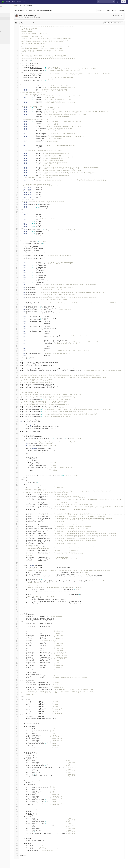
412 (24, 723)
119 (24, 226)
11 (24, 43)
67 (24, 138)
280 (24, 499)
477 (24, 833)
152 (24, 282)
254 (24, 455)
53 (24, 115)
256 (24, 459)
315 (24, 559)
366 (24, 645)
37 (24, 87)
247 (24, 443)
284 (24, 506)
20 (24, 59)
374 (24, 659)
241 (24, 433)
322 (24, 571)
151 (24, 281)
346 (24, 611)
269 (24, 481)
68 (24, 140)
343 (24, 606)
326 (24, 577)
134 (24, 252)
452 (24, 791)
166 (24, 306)
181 (24, 332)
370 (24, 652)
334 (24, 591)
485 (24, 847)
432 (24, 757)
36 (24, 86)
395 (24, 694)
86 (24, 170)
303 (24, 538)
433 (24, 759)
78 (24, 157)
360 (24, 635)
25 (24, 67)
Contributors (7, 32)
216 (24, 391)
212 (24, 384)
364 (24, 642)
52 (24, 113)
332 (24, 588)
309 (24, 549)
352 (24, 621)
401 (24, 705)
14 (24, 48)
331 (24, 586)
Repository (37, 6)
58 (24, 123)
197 (24, 359)
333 (24, 589)
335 (24, 593)
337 (24, 596)
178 (24, 326)
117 (24, 223)
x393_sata (39, 10)
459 (24, 803)
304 (24, 540)
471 (24, 823)
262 (24, 469)
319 (24, 566)
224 (24, 404)
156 (24, 289)
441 (24, 772)
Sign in (124, 2)
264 (24, 472)
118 (24, 225)
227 (24, 410)
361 (24, 637)
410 (24, 720)
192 (24, 350)
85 (24, 169)
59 (24, 125)
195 (24, 355)
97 (24, 189)
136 (24, 255)
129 (24, 243)
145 (24, 271)
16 (24, 52)
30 (24, 76)
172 (24, 316)
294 (24, 523)
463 (24, 810)
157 (24, 291)
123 (24, 233)
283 (24, 504)
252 (24, 452)
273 (24, 488)
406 (24, 713)
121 (24, 230)
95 (24, 186)
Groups (14, 2)
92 (24, 181)
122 (24, 232)
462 (24, 808)
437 (24, 766)
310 (24, 550)
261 (24, 467)
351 (24, 620)
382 (24, 672)
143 (24, 267)
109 (24, 209)
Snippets (19, 2)
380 (24, 669)
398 (24, 699)
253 (24, 454)
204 (24, 371)
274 (24, 489)
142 (24, 265)
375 (24, 660)
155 (24, 287)
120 (24, 228)
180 (24, 330)
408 (24, 716)
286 (24, 510)
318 (24, 564)
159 (24, 294)
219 (24, 396)
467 (24, 816)
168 (24, 310)
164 (24, 303)
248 (24, 445)
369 (24, 650)
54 (24, 116)
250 (24, 449)
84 (24, 167)
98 (24, 191)
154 (24, 286)
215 (24, 389)
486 (24, 849)
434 (24, 761)
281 (24, 501)
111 (24, 213)
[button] (10, 866)
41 (24, 94)
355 (24, 627)
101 (24, 196)
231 (24, 416)
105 (24, 203)
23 (24, 64)
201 (24, 365)
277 (24, 494)
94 (24, 184)
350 (24, 618)
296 (24, 527)
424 (24, 744)
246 (24, 442)
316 (24, 560)
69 (24, 142)
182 (24, 333)
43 (24, 98)
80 (24, 160)
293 (24, 521)
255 (24, 457)
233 (24, 420)
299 (24, 532)
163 (24, 301)
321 (24, 569)
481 (24, 840)
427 (24, 749)
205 (24, 372)
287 (24, 511)
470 (24, 822)
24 (24, 65)
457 (24, 800)
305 (24, 542)
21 (24, 60)
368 (24, 649)
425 (24, 745)
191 (24, 349)
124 (24, 235)
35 (24, 84)
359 (24, 633)
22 (24, 62)
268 (24, 479)
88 (24, 174)
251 (24, 450)
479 (24, 837)
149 (24, 277)
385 (24, 677)
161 (24, 298)
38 (24, 89)
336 (24, 594)
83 (24, 165)
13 (24, 47)
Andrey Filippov (31, 17)
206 (24, 374)
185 (24, 338)
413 (24, 725)
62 (24, 130)
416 (24, 730)
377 (24, 664)
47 (24, 104)
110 (24, 211)
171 (24, 315)
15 (24, 50)
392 (24, 689)
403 (24, 708)
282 (24, 503)
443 (24, 776)
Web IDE (122, 23)
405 (24, 711)
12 (24, 45)
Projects (8, 2)
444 (24, 777)
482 (24, 842)
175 (24, 321)
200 (24, 364)
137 (24, 257)
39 (24, 91)
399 (24, 701)
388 (24, 683)
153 (24, 284)
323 (24, 572)
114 (24, 218)
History (116, 10)
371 (24, 654)
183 (24, 335)
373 (24, 657)
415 (24, 728)
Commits (6, 22)
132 (24, 248)
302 (24, 537)
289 (24, 515)
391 (24, 688)
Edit (117, 23)
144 (24, 269)
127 (24, 240)
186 (24, 340)
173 (24, 318)
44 (24, 99)
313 (24, 555)
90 (24, 177)
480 (24, 839)
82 (24, 164)
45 (24, 101)
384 (24, 676)
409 (24, 718)
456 (24, 798)
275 (24, 491)
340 (24, 601)
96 (24, 187)
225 (24, 406)
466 (24, 815)
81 (24, 162)
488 (24, 852)
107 (24, 206)
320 (24, 567)
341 (24, 603)
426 (24, 747)
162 (24, 299)
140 (24, 262)
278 (24, 496)
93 (24, 182)
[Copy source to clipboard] (107, 23)
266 (24, 476)
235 (24, 423)
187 (24, 342)
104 (24, 201)
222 (24, 401)
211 (24, 382)
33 (24, 81)
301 (24, 535)
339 (24, 599)
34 (24, 82)
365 (24, 644)
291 (24, 518)
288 (24, 513)
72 (24, 147)
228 (24, 411)
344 (24, 608)
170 (24, 313)
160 (24, 296)
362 (24, 638)
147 (24, 274)
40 (24, 92)
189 (24, 345)
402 (24, 706)
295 (24, 525)
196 (24, 357)
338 (24, 598)
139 (24, 260)
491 (24, 857)
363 (24, 640)
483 (24, 844)
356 (24, 628)
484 (24, 845)
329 (24, 582)
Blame (111, 10)
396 (24, 696)
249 (24, 447)
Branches (6, 25)
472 (24, 825)
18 (24, 55)
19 (24, 57)
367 (24, 647)
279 (24, 498)
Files (5, 19)
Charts (5, 42)
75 (24, 152)
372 (24, 655)
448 (24, 784)
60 (24, 126)
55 (24, 118)
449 (24, 786)
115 (24, 220)
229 (24, 413)
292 (24, 520)
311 (24, 552)
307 (24, 545)
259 (24, 464)
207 (24, 376)
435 (24, 762)
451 (24, 789)
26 (24, 69)
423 (24, 742)
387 (24, 681)
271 (24, 484)
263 (24, 471)
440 (24, 771)
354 (24, 625)
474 (24, 828)
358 (24, 632)
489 (24, 854)
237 (24, 427)
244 (24, 438)
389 (24, 684)
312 (24, 554)
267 (24, 477)
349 (24, 616)
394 (24, 693)
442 (24, 774)
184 (24, 337)
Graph (5, 35)
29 (24, 74)
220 (24, 398)
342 (24, 605)
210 (24, 381)
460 (24, 805)
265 (24, 474)
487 (24, 850)
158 (24, 293)
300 (24, 533)
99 (24, 193)
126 (24, 238)
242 (24, 435)
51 (24, 111)
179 (24, 328)
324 (24, 574)
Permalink (123, 10)
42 (24, 96)
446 (24, 781)
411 (24, 722)
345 (24, 610)
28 (24, 72)
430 (24, 754)
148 (24, 276)
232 (24, 418)
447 (24, 783)
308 (24, 547)
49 (24, 108)
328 (24, 581)
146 (24, 272)
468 (24, 818)
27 (24, 70)
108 (24, 208)
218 (24, 394)
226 (24, 408)
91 (24, 179)
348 (24, 615)
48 (24, 106)
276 (24, 493)
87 (24, 172)
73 (24, 148)
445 (24, 779)
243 (24, 437)
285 (24, 508)
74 (24, 150)
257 (24, 460)
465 (24, 813)
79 (24, 159)
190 (24, 347)
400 (24, 703)
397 (24, 698)
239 (24, 430)
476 (24, 832)
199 (24, 362)
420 (24, 737)
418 (24, 733)
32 (24, 79)
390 (24, 686)
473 (24, 827)
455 (24, 796)
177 (24, 325)
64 (24, 133)
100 (24, 194)
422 (24, 740)
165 (24, 304)
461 (24, 806)
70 (24, 143)
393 (24, 691)
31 (24, 77)
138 (24, 259)
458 (24, 801)
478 (24, 835)
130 (24, 245)
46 (24, 103)
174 (24, 320)
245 (24, 440)
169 (24, 311)
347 (24, 613)
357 (24, 630)
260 (24, 466)
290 (24, 516)
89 (24, 176)
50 (24, 109)
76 (24, 154)
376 (24, 662)
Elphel (23, 6)
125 (24, 237)
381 (24, 671)
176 (24, 323)
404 (24, 710)
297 (24, 528)
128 (24, 242)
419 (24, 735)
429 (24, 752)
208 (24, 377)
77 (24, 155)
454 (24, 794)
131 (24, 247)
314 (24, 557)
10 (24, 42)
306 (24, 543)
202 (24, 367)
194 (24, 354)
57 (24, 121)
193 (24, 352)
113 (24, 216)
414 (24, 727)
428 (24, 750)
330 (24, 584)
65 (24, 135)
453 (24, 793)
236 (24, 425)
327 (24, 579)
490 (24, 855)
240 (24, 432)
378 (24, 666)
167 (24, 308)
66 (24, 137)
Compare (6, 38)
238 (24, 428)
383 (24, 674)
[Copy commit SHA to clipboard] (123, 16)
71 (24, 145)
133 (24, 250)
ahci (45, 10)
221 (24, 399)
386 (24, 679)
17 (24, 53)
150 (24, 279)
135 (24, 254)
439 (24, 769)
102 (24, 198)
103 (24, 199)
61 (24, 128)
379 (24, 667)
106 (24, 204)
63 (24, 131)
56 (24, 120)
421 (24, 738)
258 (24, 462)
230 (24, 415)
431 (24, 755)
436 (24, 764)
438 (24, 767)
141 (24, 264)
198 (24, 360)
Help (24, 2)
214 (24, 388)
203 (24, 369)
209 (24, 379)
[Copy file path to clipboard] (41, 23)
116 (24, 221)
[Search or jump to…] (106, 2)
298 (24, 530)
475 (24, 830)
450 (24, 788)
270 (24, 482)
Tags (5, 28)
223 (24, 403)
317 (24, 562)
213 (24, 386)
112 (24, 215)
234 (24, 421)
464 (24, 811)
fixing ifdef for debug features (35, 15)
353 (24, 623)
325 (24, 576)
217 (24, 393)
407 (24, 715)
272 (24, 486)
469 (24, 820)
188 (24, 343)
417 (24, 732)
